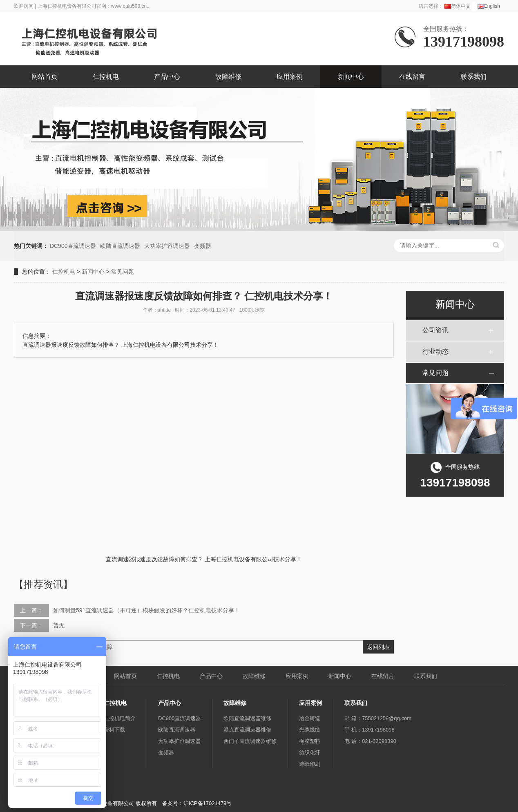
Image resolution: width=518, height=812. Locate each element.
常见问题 (123, 272)
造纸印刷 (310, 764)
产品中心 (167, 77)
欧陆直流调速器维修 (247, 718)
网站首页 (45, 77)
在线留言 (412, 77)
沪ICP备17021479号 (208, 803)
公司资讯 (435, 330)
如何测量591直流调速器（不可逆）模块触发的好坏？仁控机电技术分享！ (146, 610)
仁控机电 (106, 77)
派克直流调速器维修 (247, 730)
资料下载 (114, 730)
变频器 (203, 246)
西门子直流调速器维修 (250, 741)
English (489, 6)
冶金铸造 (310, 718)
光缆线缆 (310, 730)
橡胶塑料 (310, 741)
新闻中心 (351, 77)
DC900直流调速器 (73, 246)
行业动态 (435, 351)
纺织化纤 (310, 753)
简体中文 (458, 6)
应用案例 (290, 77)
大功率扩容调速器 (167, 246)
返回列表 (378, 647)
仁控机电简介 (120, 718)
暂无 (59, 625)
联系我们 (473, 77)
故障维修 (228, 77)
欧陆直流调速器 (120, 246)
